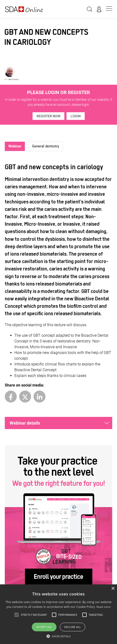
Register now (48, 116)
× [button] (113, 589)
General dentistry (46, 146)
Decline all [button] (72, 627)
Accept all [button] (44, 627)
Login (76, 116)
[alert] (58, 614)
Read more (103, 607)
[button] (59, 636)
